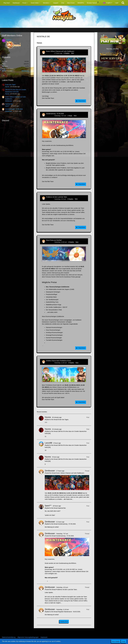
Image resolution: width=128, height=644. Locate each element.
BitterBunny (25, 71)
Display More (64, 621)
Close (123, 641)
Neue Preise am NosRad (54, 240)
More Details (116, 641)
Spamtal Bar (9, 104)
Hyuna (7, 87)
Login (117, 3)
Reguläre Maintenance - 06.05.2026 (69, 612)
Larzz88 (48, 443)
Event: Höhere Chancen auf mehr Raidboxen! (60, 51)
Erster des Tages (10, 85)
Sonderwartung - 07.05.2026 (14, 109)
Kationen (9, 40)
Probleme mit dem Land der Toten (57, 197)
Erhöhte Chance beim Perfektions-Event (59, 361)
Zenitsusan (9, 101)
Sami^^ (7, 106)
